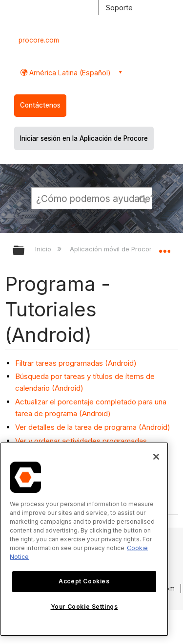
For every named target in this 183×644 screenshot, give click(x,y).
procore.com (39, 40)
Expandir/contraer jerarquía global (25, 251)
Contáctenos (40, 105)
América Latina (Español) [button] (69, 73)
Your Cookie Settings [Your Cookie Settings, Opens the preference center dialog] (84, 607)
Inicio (44, 249)
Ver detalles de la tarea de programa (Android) (93, 427)
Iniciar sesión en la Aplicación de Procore (84, 138)
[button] (143, 198)
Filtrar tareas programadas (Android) (76, 363)
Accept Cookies (84, 581)
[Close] (156, 457)
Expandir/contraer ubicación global (164, 247)
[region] (84, 539)
